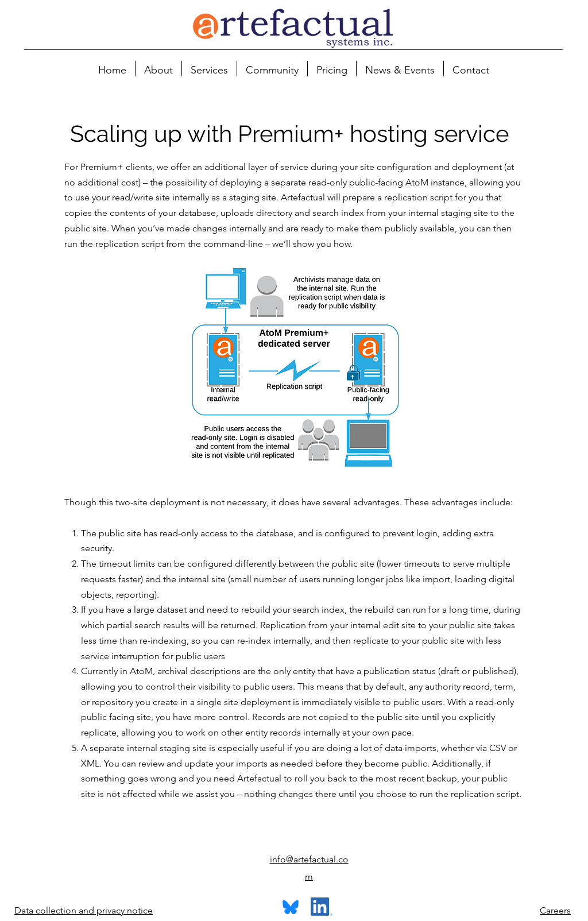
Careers (555, 910)
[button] (158, 69)
